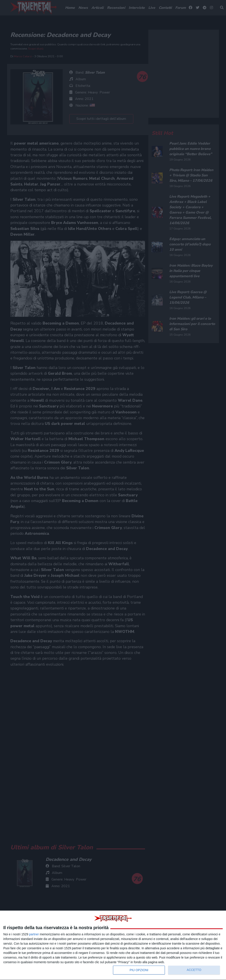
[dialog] (113, 945)
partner (34, 934)
